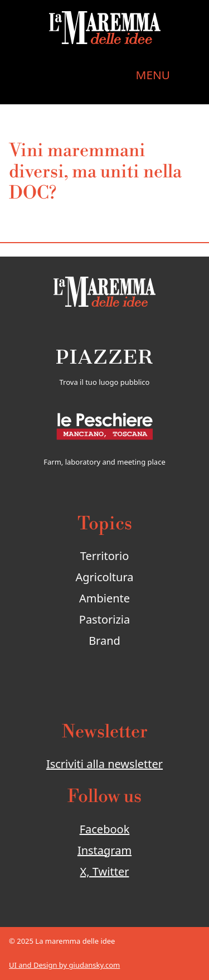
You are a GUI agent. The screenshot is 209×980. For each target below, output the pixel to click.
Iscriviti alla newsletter (104, 764)
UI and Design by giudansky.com (64, 965)
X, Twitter (105, 872)
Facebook (105, 829)
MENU (153, 75)
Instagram (104, 850)
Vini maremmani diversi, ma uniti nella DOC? (95, 172)
